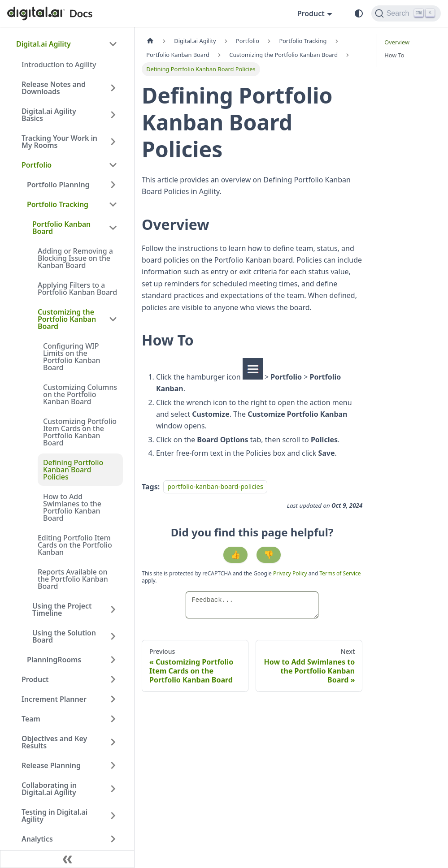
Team (31, 719)
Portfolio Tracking (58, 204)
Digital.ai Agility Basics (49, 115)
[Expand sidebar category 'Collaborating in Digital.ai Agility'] (113, 789)
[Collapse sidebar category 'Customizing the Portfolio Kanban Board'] (113, 319)
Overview (397, 42)
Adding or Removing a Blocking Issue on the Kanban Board (75, 258)
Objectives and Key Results (54, 742)
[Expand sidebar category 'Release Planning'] (113, 765)
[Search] (406, 13)
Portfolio (37, 165)
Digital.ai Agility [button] (43, 44)
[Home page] (150, 41)
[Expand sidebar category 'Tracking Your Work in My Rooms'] (113, 142)
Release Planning (51, 765)
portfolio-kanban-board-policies (215, 487)
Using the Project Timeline (62, 609)
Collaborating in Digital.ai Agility (49, 789)
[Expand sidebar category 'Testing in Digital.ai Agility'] (113, 816)
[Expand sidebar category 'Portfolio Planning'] (113, 185)
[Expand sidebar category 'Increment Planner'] (113, 699)
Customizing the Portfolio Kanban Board (67, 319)
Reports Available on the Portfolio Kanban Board (73, 579)
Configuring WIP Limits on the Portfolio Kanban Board (72, 357)
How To (394, 55)
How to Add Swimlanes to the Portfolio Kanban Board (72, 507)
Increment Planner (54, 699)
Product (35, 679)
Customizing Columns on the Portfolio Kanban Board (80, 394)
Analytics (37, 839)
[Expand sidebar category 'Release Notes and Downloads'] (113, 88)
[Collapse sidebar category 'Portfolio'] (113, 165)
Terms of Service (340, 573)
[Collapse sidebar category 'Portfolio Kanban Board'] (113, 228)
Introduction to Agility (59, 65)
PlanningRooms (54, 660)
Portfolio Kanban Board (61, 228)
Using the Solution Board (64, 636)
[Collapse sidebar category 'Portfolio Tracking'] (113, 204)
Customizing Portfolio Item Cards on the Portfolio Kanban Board (80, 432)
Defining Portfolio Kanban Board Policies (73, 470)
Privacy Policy (291, 573)
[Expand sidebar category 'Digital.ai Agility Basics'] (113, 115)
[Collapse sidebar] (67, 859)
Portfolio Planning (58, 185)
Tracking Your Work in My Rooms (59, 142)
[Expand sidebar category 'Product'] (113, 679)
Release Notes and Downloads (54, 88)
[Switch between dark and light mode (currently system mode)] (359, 13)
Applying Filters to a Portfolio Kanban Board (77, 289)
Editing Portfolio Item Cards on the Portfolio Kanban (75, 545)
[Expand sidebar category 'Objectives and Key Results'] (113, 742)
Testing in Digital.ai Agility (54, 816)
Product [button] (311, 13)
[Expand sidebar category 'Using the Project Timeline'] (113, 609)
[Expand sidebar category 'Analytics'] (113, 839)
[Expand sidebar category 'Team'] (113, 719)
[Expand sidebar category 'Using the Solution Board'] (113, 636)
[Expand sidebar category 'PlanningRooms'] (113, 660)
